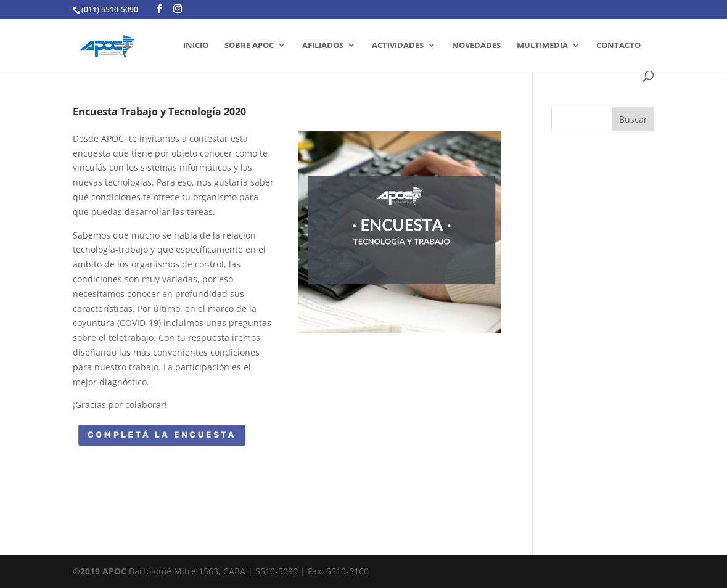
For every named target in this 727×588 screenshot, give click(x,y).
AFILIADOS (323, 46)
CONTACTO (618, 46)
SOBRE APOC (249, 46)
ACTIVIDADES (398, 46)
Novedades (476, 46)
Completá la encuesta (162, 435)
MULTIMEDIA (542, 46)
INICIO (196, 46)
